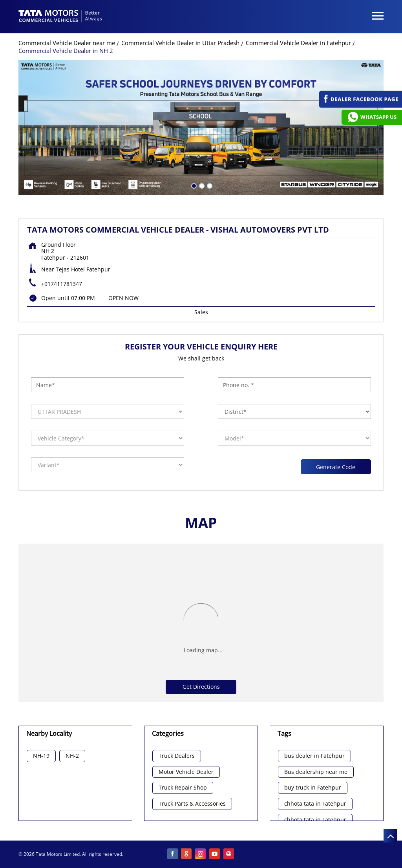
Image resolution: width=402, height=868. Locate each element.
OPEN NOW (123, 298)
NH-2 (72, 756)
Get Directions (201, 687)
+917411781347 (62, 284)
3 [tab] (209, 185)
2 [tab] (201, 185)
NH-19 (41, 756)
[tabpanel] (201, 127)
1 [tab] (193, 185)
